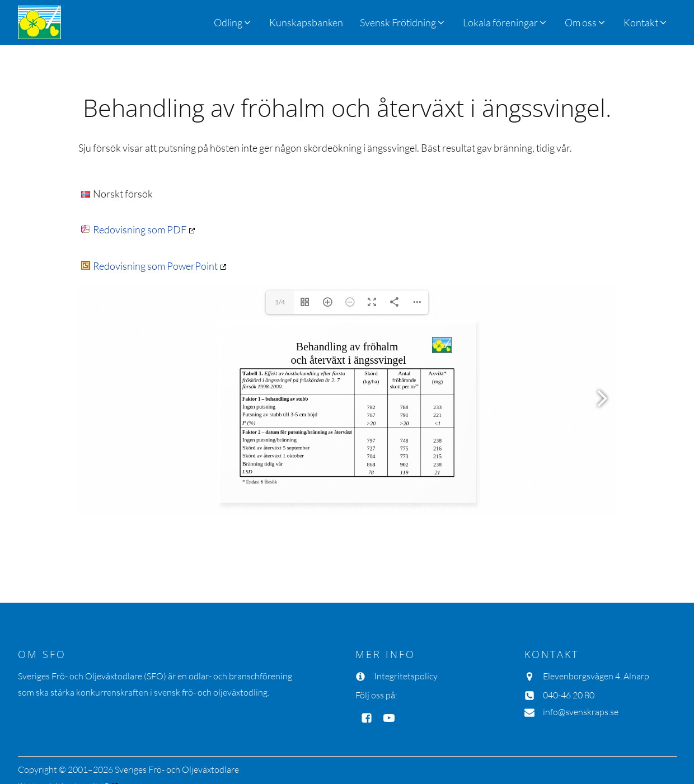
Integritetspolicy (406, 676)
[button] (403, 22)
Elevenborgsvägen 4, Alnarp (596, 676)
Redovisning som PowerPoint (149, 266)
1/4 (280, 302)
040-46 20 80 (569, 695)
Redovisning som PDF (134, 229)
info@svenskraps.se (581, 712)
